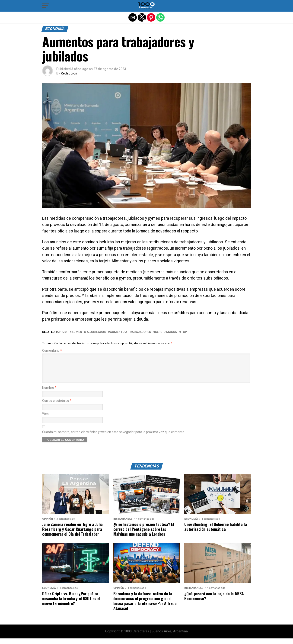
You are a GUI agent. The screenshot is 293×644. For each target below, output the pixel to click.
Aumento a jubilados (89, 332)
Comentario (52, 351)
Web (45, 420)
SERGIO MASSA (166, 332)
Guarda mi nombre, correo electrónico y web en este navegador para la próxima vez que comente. (114, 438)
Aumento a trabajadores (130, 332)
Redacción (69, 73)
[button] (46, 6)
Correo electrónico (57, 406)
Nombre (49, 393)
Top (184, 332)
